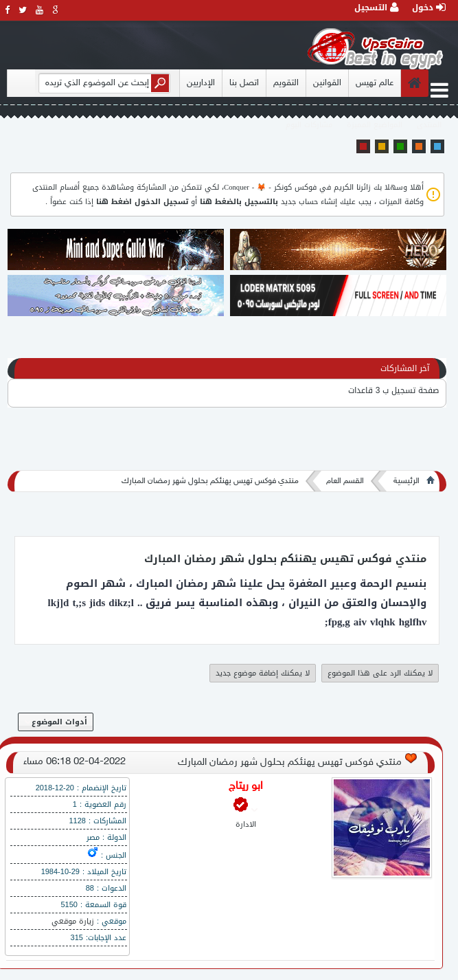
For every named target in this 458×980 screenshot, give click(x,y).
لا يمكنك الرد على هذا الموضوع (380, 673)
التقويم (286, 83)
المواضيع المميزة (375, 125)
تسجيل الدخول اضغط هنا (142, 202)
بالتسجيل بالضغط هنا (239, 202)
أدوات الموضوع (56, 722)
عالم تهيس (375, 83)
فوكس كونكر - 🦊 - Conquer (270, 187)
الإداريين (201, 83)
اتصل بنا (244, 83)
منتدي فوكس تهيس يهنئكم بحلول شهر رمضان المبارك (210, 481)
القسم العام (345, 481)
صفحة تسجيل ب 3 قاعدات (394, 390)
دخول (429, 8)
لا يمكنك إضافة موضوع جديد (263, 673)
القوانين (327, 83)
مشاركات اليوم (309, 125)
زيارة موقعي (73, 921)
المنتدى (429, 125)
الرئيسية (407, 481)
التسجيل (377, 8)
